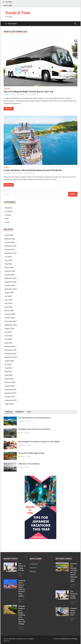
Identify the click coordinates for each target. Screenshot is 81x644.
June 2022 (8, 368)
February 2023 (10, 346)
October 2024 (10, 285)
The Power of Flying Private (22, 567)
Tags (29, 412)
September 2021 (11, 400)
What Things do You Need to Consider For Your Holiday (39, 441)
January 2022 (10, 386)
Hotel (7, 218)
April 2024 (8, 307)
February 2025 (10, 271)
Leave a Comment (30, 95)
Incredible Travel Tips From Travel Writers (34, 429)
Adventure (9, 208)
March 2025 (9, 267)
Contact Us (34, 564)
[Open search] (75, 24)
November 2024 (11, 282)
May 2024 (8, 303)
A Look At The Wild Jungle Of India (31, 453)
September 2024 (11, 289)
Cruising (6, 167)
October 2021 (10, 397)
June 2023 (8, 336)
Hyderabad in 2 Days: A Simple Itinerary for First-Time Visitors (22, 588)
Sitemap (33, 571)
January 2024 (10, 318)
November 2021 (11, 393)
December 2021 (10, 389)
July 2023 (8, 332)
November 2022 (11, 353)
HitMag (75, 639)
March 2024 (9, 310)
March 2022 (9, 379)
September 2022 (11, 357)
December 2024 (10, 278)
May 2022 (8, 371)
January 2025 (10, 275)
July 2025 (8, 257)
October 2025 (10, 249)
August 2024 (9, 293)
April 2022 (8, 375)
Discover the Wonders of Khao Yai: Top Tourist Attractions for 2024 (74, 572)
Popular (9, 412)
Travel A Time (18, 13)
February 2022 (10, 382)
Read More (8, 108)
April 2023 (8, 343)
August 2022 (9, 361)
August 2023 (9, 328)
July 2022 (8, 364)
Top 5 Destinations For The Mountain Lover (34, 418)
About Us (33, 568)
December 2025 (10, 246)
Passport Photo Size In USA (74, 612)
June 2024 (8, 300)
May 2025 (8, 264)
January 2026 (10, 242)
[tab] (9, 412)
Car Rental (7, 89)
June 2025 (8, 260)
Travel (7, 222)
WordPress (65, 639)
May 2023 (8, 339)
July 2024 (8, 296)
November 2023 (11, 321)
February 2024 (10, 314)
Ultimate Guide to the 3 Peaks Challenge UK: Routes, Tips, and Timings (22, 615)
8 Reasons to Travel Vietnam (29, 464)
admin (21, 95)
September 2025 (11, 253)
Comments (20, 412)
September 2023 (11, 325)
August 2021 (9, 404)
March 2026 (9, 235)
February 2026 (10, 239)
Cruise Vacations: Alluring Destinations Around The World (33, 170)
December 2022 (10, 350)
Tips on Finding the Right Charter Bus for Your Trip (29, 91)
